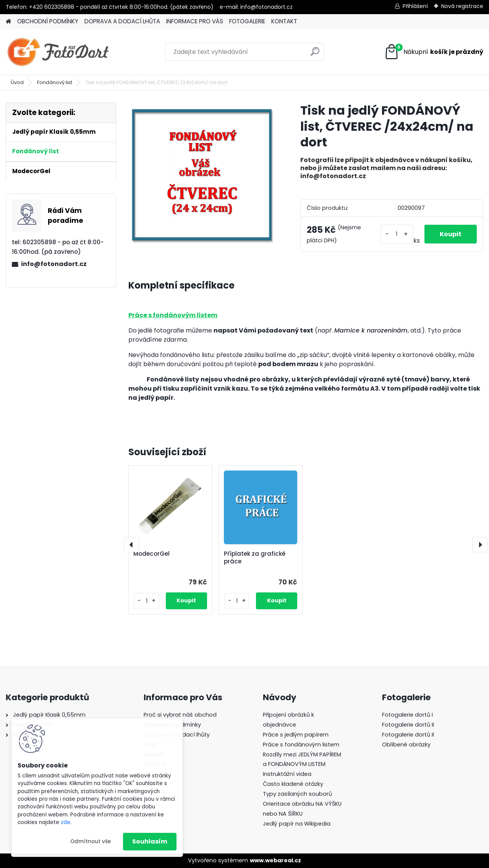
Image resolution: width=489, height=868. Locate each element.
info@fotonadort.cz (54, 264)
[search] (315, 54)
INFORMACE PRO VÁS (195, 21)
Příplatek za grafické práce (255, 558)
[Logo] (58, 52)
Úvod (17, 82)
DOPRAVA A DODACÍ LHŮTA (122, 21)
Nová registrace (462, 6)
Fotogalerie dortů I (407, 715)
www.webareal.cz (275, 860)
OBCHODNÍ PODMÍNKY (48, 21)
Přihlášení (415, 6)
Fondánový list (55, 82)
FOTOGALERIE (247, 21)
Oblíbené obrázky (406, 745)
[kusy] (397, 234)
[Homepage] (8, 22)
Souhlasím (150, 841)
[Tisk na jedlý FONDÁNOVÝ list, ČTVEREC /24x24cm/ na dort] (202, 175)
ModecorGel (151, 554)
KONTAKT (284, 21)
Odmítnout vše (91, 841)
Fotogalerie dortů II (408, 725)
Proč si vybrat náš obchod (180, 715)
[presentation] (131, 545)
